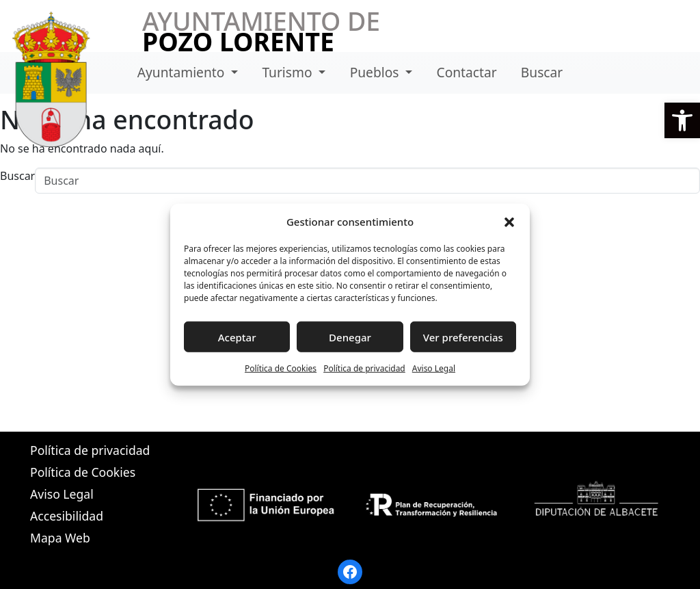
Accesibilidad (67, 516)
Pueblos (376, 72)
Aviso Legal (434, 368)
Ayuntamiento (183, 72)
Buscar (542, 72)
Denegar (350, 337)
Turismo (288, 72)
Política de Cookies (281, 368)
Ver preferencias (463, 337)
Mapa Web (60, 538)
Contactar (467, 72)
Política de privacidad (364, 368)
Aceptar (237, 337)
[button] (682, 120)
